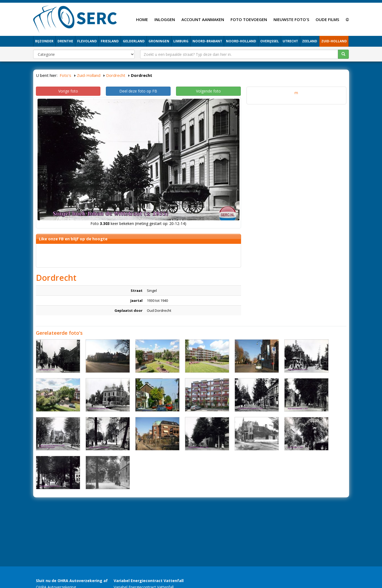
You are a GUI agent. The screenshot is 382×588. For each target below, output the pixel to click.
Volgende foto (208, 91)
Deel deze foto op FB (138, 91)
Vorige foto (68, 91)
